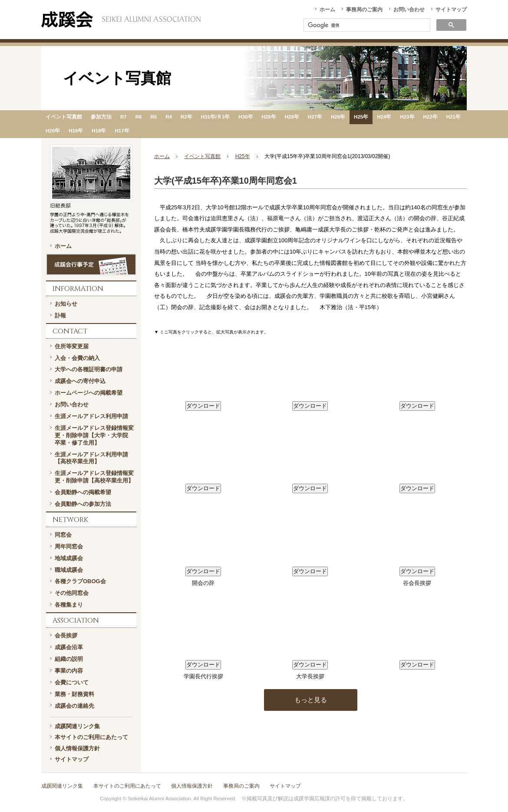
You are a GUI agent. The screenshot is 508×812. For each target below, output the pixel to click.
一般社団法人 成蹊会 (121, 20)
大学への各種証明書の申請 (89, 369)
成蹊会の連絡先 (74, 706)
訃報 (60, 315)
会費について (72, 682)
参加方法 (101, 117)
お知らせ (66, 304)
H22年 (430, 117)
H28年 (292, 117)
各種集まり (69, 605)
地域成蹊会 (69, 558)
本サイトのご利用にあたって (91, 737)
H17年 (122, 131)
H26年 (338, 117)
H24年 (384, 117)
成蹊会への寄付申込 (80, 381)
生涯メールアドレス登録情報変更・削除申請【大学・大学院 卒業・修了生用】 (94, 435)
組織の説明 (69, 659)
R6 (139, 117)
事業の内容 (69, 671)
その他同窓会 (72, 593)
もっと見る (311, 700)
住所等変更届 (72, 346)
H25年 (361, 117)
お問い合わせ (409, 10)
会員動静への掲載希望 (83, 492)
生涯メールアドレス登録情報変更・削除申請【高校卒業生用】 (94, 477)
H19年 (76, 131)
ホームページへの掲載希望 (89, 393)
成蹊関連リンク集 (77, 726)
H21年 (454, 117)
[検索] (366, 26)
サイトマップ (451, 10)
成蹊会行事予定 (91, 264)
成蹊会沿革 (69, 647)
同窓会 (63, 535)
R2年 (186, 117)
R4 (169, 117)
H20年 (53, 131)
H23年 (407, 117)
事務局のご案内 (364, 10)
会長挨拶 (66, 635)
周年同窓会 (69, 546)
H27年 (315, 117)
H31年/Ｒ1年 (216, 117)
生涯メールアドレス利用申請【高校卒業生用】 (91, 458)
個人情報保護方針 (77, 748)
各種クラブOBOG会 (80, 581)
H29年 (269, 117)
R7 (124, 117)
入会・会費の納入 (77, 358)
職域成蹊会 (69, 570)
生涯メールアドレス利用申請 (91, 416)
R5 (153, 117)
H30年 (246, 117)
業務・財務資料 (74, 694)
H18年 (99, 131)
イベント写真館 (64, 117)
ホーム (327, 10)
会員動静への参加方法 (83, 504)
